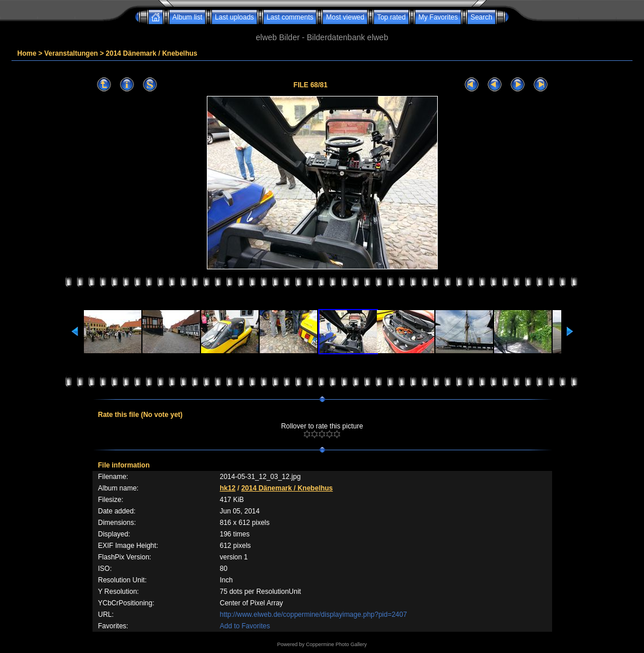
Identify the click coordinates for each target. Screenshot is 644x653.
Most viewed (345, 17)
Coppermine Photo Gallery (336, 644)
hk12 (228, 488)
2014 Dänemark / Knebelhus (151, 53)
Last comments (290, 17)
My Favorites (438, 17)
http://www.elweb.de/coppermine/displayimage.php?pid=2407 (314, 615)
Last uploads (234, 17)
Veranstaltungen (71, 53)
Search (481, 17)
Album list (187, 17)
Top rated (391, 17)
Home (27, 53)
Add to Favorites (245, 626)
